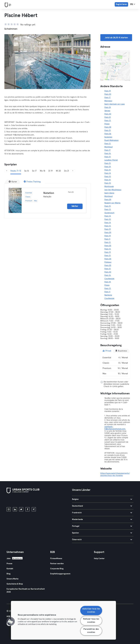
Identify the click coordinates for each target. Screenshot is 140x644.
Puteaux (108, 262)
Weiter (75, 206)
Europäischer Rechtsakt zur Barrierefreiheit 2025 (26, 590)
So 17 (34, 171)
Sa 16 (27, 171)
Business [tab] (121, 351)
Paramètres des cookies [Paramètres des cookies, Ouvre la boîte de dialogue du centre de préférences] (91, 631)
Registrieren (121, 4)
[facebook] (27, 509)
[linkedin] (15, 509)
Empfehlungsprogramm (60, 574)
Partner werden (57, 564)
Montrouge (109, 186)
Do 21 (67, 171)
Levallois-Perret (111, 160)
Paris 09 (108, 200)
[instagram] (9, 509)
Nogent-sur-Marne (112, 203)
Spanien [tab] (102, 533)
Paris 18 (108, 107)
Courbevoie (109, 279)
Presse (9, 564)
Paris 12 (108, 144)
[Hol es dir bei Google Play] (36, 501)
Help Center (99, 559)
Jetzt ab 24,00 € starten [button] (116, 38)
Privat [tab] (107, 351)
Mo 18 (43, 171)
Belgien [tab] (102, 499)
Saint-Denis (109, 193)
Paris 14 (108, 173)
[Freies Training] (32, 182)
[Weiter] (73, 171)
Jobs (9, 559)
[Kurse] (13, 182)
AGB (8, 616)
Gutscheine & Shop (15, 584)
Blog (8, 574)
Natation (49, 193)
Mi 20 (58, 171)
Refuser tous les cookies (91, 621)
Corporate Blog (57, 569)
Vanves (107, 111)
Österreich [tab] (102, 540)
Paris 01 (108, 117)
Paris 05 (108, 246)
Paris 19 (108, 91)
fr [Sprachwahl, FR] (133, 4)
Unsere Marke (13, 579)
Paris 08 (108, 127)
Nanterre (108, 295)
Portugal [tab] (102, 526)
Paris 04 (108, 259)
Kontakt (10, 569)
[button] (11, 621)
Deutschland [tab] (102, 506)
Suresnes (108, 137)
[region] (63, 620)
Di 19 (51, 171)
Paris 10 (108, 177)
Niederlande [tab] (102, 519)
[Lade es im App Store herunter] (16, 501)
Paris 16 (108, 154)
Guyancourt (109, 213)
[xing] (34, 509)
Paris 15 (108, 130)
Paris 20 (108, 94)
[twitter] (21, 509)
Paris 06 (108, 134)
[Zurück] (7, 171)
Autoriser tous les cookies (91, 610)
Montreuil (108, 147)
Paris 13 (108, 121)
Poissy (107, 124)
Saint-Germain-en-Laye (115, 104)
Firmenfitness (56, 559)
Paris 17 (108, 98)
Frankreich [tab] (102, 513)
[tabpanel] (115, 366)
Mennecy (108, 101)
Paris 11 (107, 239)
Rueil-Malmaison (111, 140)
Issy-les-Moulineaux (113, 190)
